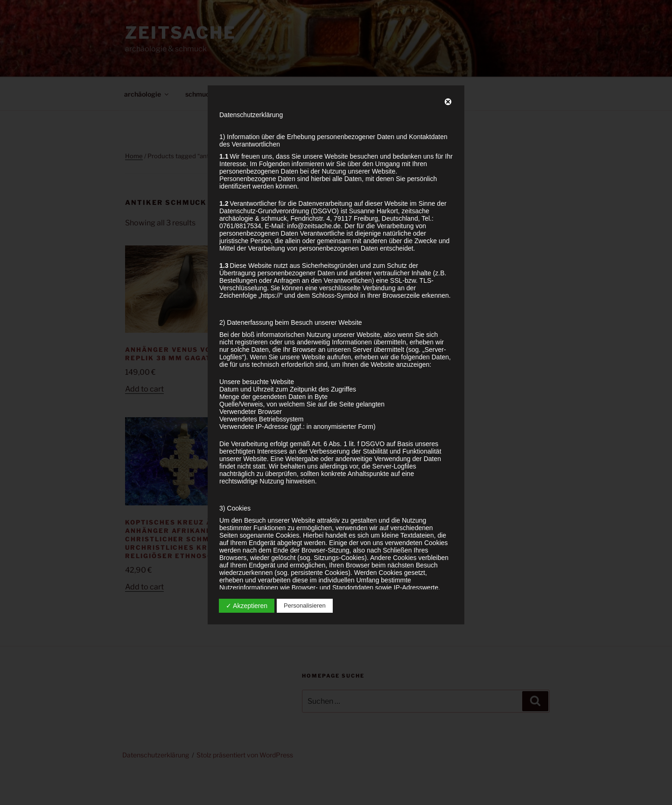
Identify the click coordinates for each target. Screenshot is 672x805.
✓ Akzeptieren (247, 606)
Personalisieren (305, 605)
